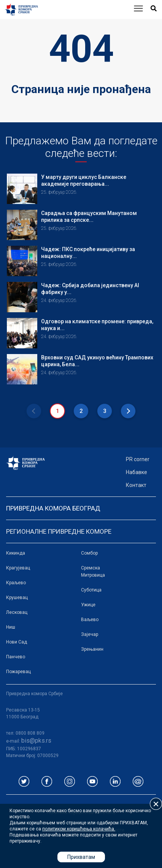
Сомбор (89, 553)
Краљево (16, 583)
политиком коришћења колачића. (79, 829)
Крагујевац (18, 568)
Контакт (136, 485)
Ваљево (90, 620)
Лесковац (17, 612)
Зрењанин (92, 649)
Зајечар (90, 634)
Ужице (88, 605)
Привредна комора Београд (53, 508)
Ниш (11, 627)
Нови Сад (17, 642)
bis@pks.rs (36, 741)
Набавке (137, 472)
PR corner (138, 459)
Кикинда (16, 553)
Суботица (91, 590)
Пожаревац (18, 672)
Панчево (16, 657)
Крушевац (17, 598)
